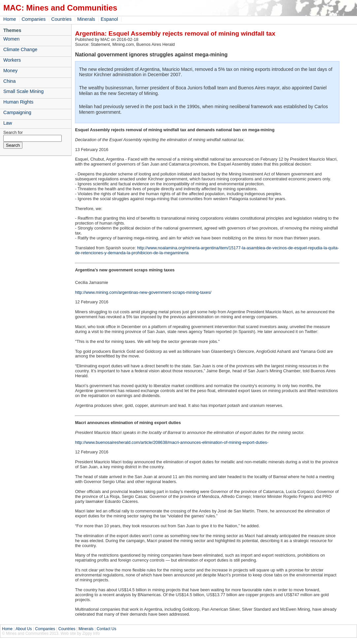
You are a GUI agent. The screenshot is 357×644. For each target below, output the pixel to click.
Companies (33, 19)
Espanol (109, 19)
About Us (24, 629)
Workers (12, 60)
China (10, 81)
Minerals (86, 19)
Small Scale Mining (23, 91)
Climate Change (20, 49)
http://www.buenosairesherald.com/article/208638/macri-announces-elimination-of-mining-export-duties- (172, 442)
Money (10, 71)
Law (8, 123)
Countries (61, 19)
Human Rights (18, 102)
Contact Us (106, 629)
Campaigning (17, 112)
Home (10, 19)
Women (11, 39)
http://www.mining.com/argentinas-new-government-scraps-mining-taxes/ (143, 292)
